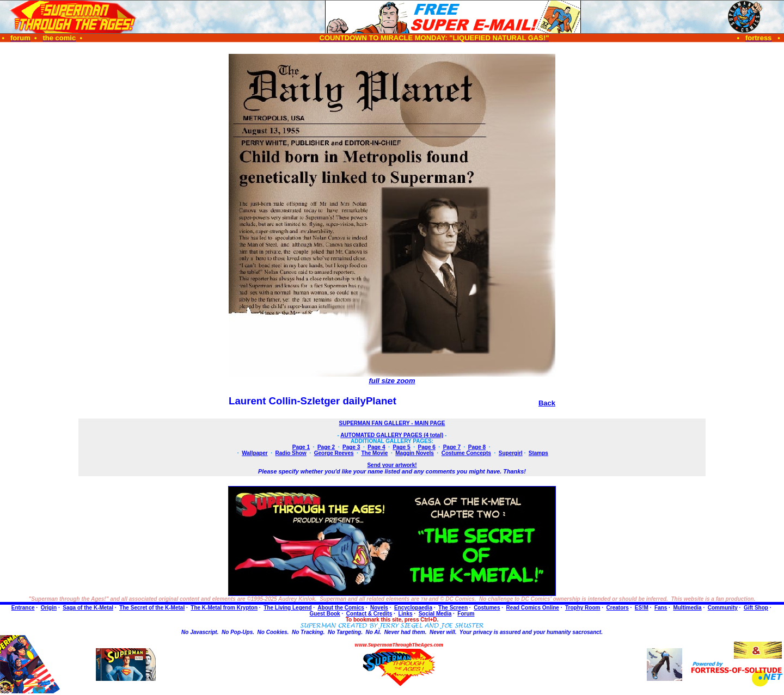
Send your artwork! (392, 465)
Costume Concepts (466, 453)
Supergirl (511, 453)
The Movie (374, 453)
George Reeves (334, 453)
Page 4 (376, 447)
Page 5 (401, 447)
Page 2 (326, 447)
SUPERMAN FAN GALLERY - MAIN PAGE (392, 423)
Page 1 (301, 447)
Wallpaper (255, 453)
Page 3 (351, 447)
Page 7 (452, 447)
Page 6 (427, 447)
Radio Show (291, 453)
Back (547, 403)
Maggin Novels (415, 453)
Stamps (538, 453)
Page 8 (477, 447)
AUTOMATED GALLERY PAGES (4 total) (392, 435)
